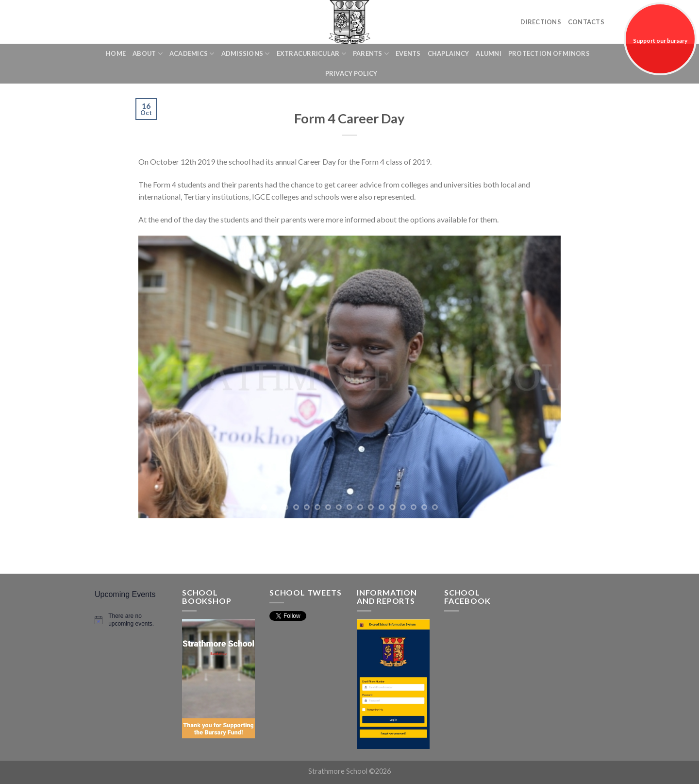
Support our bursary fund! (660, 56)
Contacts (586, 22)
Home (116, 53)
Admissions (246, 54)
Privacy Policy (351, 73)
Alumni (489, 53)
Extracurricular (311, 54)
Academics (192, 54)
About (148, 54)
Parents (371, 54)
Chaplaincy (449, 53)
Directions (541, 22)
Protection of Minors (549, 53)
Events (408, 53)
